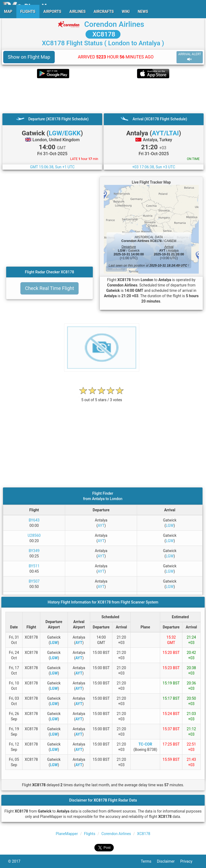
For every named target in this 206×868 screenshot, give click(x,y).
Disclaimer (169, 861)
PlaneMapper (67, 834)
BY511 (34, 566)
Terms (149, 861)
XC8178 (103, 34)
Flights (90, 834)
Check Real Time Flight (49, 288)
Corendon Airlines (114, 24)
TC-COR (145, 744)
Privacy (189, 861)
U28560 (34, 535)
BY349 (34, 551)
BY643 (34, 520)
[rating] (102, 397)
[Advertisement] (103, 96)
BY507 (34, 581)
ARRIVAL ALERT (190, 57)
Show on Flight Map (29, 57)
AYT (101, 526)
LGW (170, 526)
